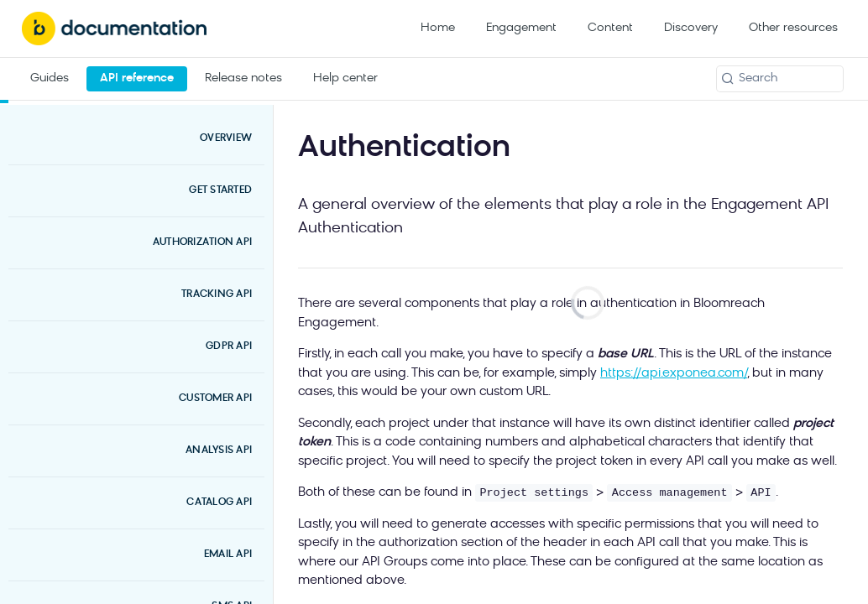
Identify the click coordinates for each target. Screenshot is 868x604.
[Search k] (780, 79)
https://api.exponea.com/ (674, 374)
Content (610, 28)
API (761, 493)
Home (438, 28)
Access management (670, 493)
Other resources (793, 28)
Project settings (534, 493)
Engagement (521, 28)
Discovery (691, 28)
